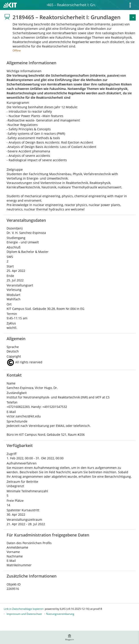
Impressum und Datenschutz (24, 614)
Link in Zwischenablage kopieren (24, 609)
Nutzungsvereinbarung (60, 614)
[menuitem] (69, 637)
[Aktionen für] (133, 17)
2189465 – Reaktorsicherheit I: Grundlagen (71, 5)
